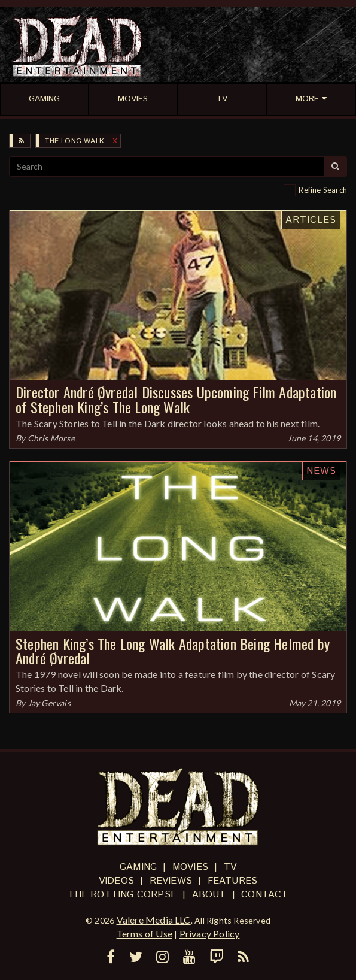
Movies (190, 867)
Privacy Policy (210, 934)
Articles (311, 220)
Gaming (138, 867)
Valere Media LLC (154, 920)
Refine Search (323, 190)
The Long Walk (74, 141)
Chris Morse (51, 438)
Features (233, 881)
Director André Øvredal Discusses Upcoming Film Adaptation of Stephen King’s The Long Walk (176, 399)
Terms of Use (144, 934)
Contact (264, 895)
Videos (116, 881)
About (209, 895)
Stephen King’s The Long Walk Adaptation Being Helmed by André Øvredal (173, 651)
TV (230, 867)
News (321, 471)
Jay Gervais (49, 703)
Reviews (171, 881)
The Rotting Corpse (122, 895)
